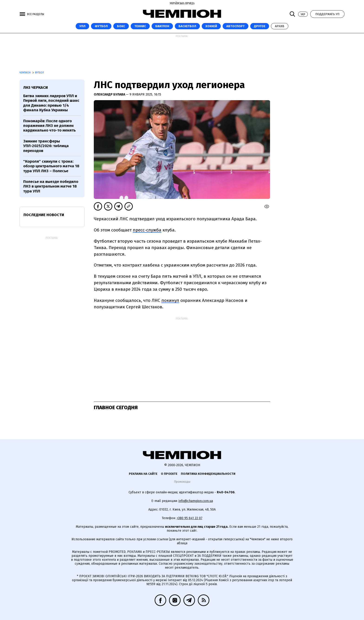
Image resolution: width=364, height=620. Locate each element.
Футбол (101, 26)
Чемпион (25, 73)
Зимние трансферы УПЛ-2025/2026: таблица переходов (46, 146)
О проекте (169, 474)
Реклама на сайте (143, 474)
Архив (280, 26)
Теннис (140, 26)
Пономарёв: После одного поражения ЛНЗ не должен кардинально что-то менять (49, 126)
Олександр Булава (110, 94)
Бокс (121, 26)
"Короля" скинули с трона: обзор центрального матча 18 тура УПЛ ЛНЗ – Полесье (51, 166)
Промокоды (182, 482)
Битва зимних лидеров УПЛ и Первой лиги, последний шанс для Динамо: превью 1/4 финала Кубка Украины (51, 103)
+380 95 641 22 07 (190, 518)
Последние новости (44, 215)
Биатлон (162, 26)
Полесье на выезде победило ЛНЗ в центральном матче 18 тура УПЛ (51, 186)
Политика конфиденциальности (208, 474)
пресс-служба (147, 230)
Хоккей (211, 26)
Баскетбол (187, 26)
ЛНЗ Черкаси (36, 87)
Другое (260, 26)
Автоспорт (236, 26)
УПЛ (82, 26)
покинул (170, 300)
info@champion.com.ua (196, 501)
